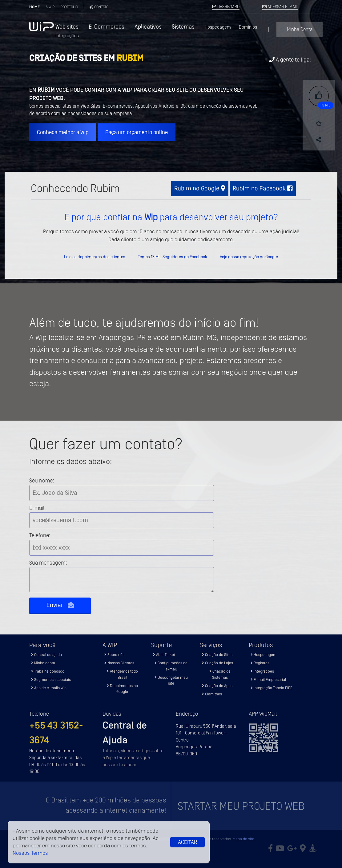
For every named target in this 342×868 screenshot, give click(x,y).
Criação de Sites (217, 655)
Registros (260, 663)
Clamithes (212, 694)
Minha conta (43, 663)
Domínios (248, 27)
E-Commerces (107, 27)
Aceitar (187, 842)
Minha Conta (300, 30)
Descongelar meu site (171, 680)
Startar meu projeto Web (241, 806)
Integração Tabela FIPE (272, 688)
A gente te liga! (290, 60)
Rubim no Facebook (263, 188)
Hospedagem (218, 27)
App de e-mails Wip (49, 688)
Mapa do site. (244, 839)
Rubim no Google (200, 188)
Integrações (67, 36)
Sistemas (183, 27)
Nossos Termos (30, 853)
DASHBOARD (226, 7)
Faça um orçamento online (137, 132)
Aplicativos (148, 27)
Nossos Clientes (119, 663)
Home (34, 7)
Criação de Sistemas (220, 674)
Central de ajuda (46, 655)
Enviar (60, 605)
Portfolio (69, 7)
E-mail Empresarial (268, 680)
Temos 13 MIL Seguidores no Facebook (173, 257)
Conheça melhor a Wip (63, 132)
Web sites (67, 27)
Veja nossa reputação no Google (249, 257)
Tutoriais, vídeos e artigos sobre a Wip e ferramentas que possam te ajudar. (133, 758)
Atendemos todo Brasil (122, 674)
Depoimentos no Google (122, 689)
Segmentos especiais (51, 680)
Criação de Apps (217, 686)
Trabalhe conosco (48, 671)
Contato (99, 7)
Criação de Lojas (217, 663)
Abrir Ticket (164, 655)
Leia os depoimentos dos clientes (95, 257)
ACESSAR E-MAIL (280, 7)
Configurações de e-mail (171, 666)
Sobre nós (114, 655)
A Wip (50, 7)
